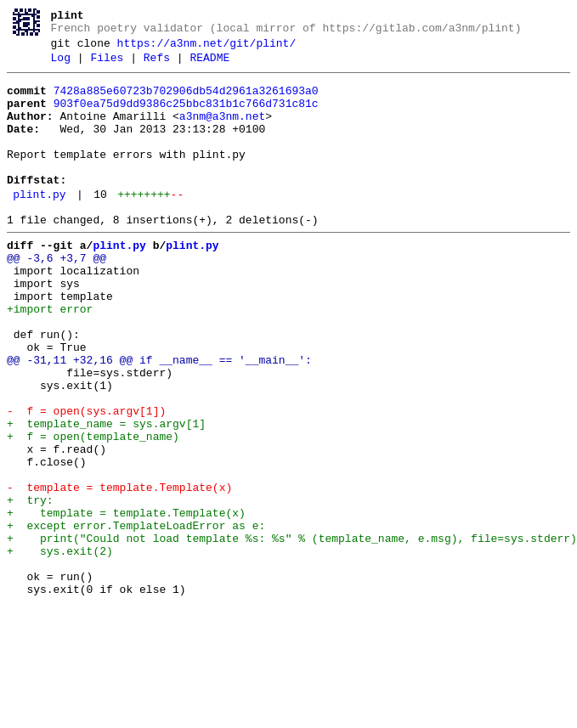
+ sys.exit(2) (60, 648)
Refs (157, 65)
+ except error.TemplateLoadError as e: (136, 618)
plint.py (39, 225)
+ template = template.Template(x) (126, 602)
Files (107, 65)
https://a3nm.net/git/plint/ (207, 48)
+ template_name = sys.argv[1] (106, 495)
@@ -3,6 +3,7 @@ (57, 296)
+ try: (30, 587)
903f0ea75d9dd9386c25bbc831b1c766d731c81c (186, 116)
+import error (50, 358)
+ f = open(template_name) (93, 511)
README (209, 65)
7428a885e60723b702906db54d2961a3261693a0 (186, 101)
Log (61, 65)
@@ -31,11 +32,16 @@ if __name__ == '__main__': (159, 419)
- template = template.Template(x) (119, 572)
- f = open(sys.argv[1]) (86, 480)
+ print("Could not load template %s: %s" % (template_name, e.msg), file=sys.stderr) (292, 633)
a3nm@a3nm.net (222, 132)
